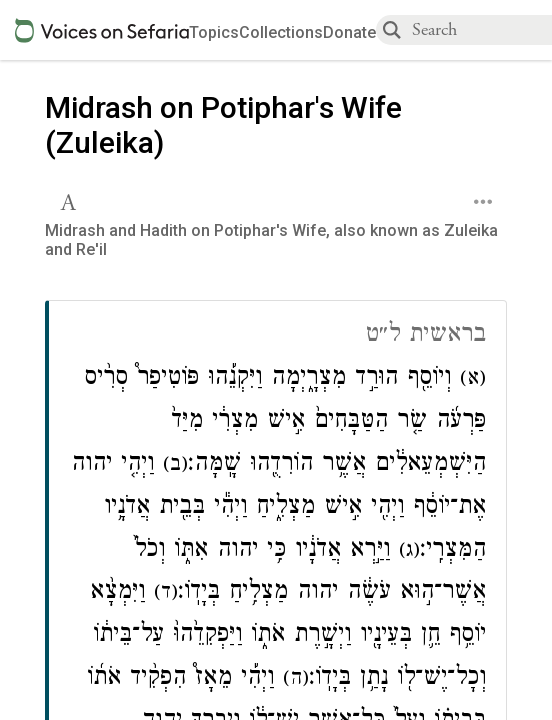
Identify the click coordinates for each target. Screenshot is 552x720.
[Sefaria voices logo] (102, 30)
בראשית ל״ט (425, 336)
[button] (70, 200)
